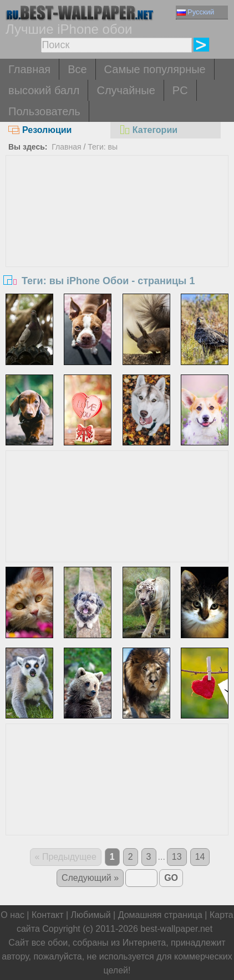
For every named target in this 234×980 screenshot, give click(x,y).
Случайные (126, 90)
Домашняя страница (160, 915)
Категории (148, 130)
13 (177, 857)
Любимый (91, 915)
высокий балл (44, 90)
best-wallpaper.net (176, 929)
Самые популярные (155, 69)
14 (200, 857)
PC (180, 90)
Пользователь (44, 111)
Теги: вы (103, 147)
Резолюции (40, 130)
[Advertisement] (117, 239)
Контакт (48, 915)
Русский (195, 12)
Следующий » (90, 878)
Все (77, 69)
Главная (29, 69)
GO (171, 878)
